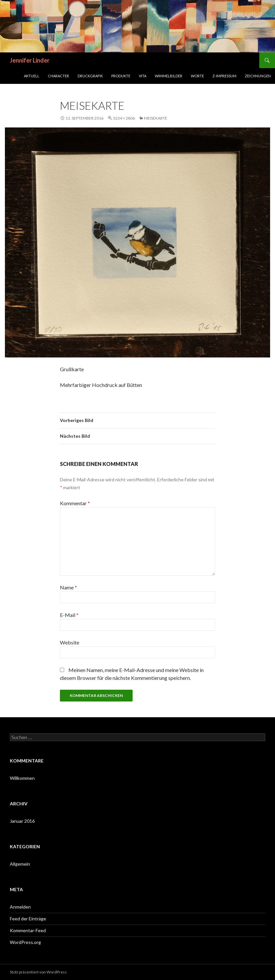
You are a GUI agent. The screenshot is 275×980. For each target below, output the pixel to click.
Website (70, 642)
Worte (197, 76)
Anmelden (20, 907)
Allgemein (20, 864)
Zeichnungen (258, 76)
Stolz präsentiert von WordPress (38, 972)
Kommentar (75, 503)
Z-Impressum (224, 76)
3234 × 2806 (124, 118)
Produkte (121, 76)
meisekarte (156, 118)
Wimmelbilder (169, 76)
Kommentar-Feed (28, 930)
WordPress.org (25, 942)
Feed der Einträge (28, 919)
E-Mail (69, 615)
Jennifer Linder (30, 60)
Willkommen (22, 778)
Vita (143, 76)
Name (68, 587)
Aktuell (32, 76)
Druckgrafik (90, 76)
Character (58, 76)
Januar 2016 (22, 821)
